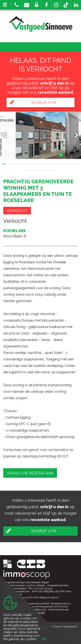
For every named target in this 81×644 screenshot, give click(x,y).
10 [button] (43, 163)
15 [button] (64, 163)
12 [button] (51, 163)
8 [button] (34, 163)
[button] (46, 5)
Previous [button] (7, 135)
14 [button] (60, 163)
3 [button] (13, 163)
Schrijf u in (33, 102)
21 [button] (36, 170)
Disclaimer (70, 627)
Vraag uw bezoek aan (30, 473)
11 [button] (47, 163)
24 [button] (49, 170)
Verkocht (17, 211)
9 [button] (38, 163)
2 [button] (8, 163)
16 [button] (69, 163)
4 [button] (17, 163)
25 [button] (54, 170)
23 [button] (45, 170)
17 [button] (73, 163)
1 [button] (4, 163)
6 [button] (25, 163)
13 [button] (56, 163)
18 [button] (77, 163)
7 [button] (30, 163)
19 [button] (28, 170)
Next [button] (75, 135)
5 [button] (21, 163)
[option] (40, 135)
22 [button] (41, 170)
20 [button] (32, 170)
